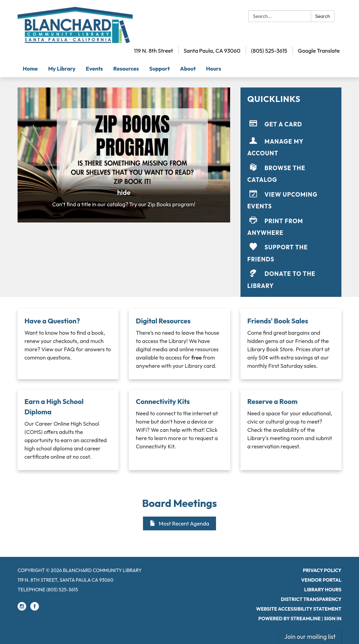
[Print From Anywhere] (291, 225)
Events (94, 69)
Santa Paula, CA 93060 (212, 51)
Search (323, 16)
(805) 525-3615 (269, 51)
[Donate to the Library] (291, 278)
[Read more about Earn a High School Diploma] (68, 430)
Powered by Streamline (290, 619)
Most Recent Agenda (179, 523)
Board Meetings (180, 503)
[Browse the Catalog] (291, 172)
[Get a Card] (291, 124)
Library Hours (323, 590)
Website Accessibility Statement (299, 609)
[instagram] (22, 609)
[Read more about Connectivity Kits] (179, 430)
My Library (62, 69)
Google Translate (319, 51)
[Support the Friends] (291, 252)
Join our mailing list (310, 637)
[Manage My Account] (291, 146)
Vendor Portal (321, 580)
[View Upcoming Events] (291, 199)
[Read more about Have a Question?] (68, 344)
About (188, 69)
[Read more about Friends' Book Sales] (291, 344)
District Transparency (311, 599)
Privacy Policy (322, 570)
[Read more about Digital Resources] (179, 344)
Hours (214, 69)
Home (30, 69)
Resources (126, 69)
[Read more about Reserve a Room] (291, 430)
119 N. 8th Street (153, 51)
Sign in (333, 619)
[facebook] (35, 609)
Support (160, 69)
